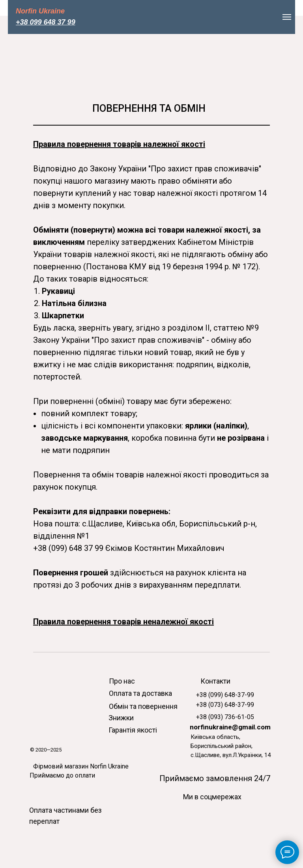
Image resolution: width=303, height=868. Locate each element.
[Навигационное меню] (287, 17)
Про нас (122, 681)
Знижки (121, 718)
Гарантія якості (133, 730)
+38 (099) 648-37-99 (225, 695)
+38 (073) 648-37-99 (225, 705)
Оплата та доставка (140, 693)
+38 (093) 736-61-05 (225, 717)
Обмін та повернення (143, 706)
